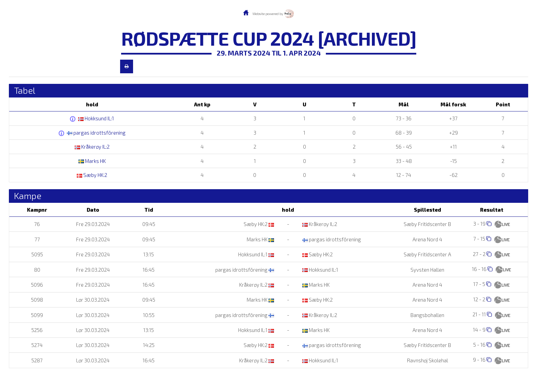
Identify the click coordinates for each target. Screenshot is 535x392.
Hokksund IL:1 (96, 118)
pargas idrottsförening (96, 133)
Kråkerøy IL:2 (92, 147)
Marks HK (92, 161)
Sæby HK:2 (92, 175)
